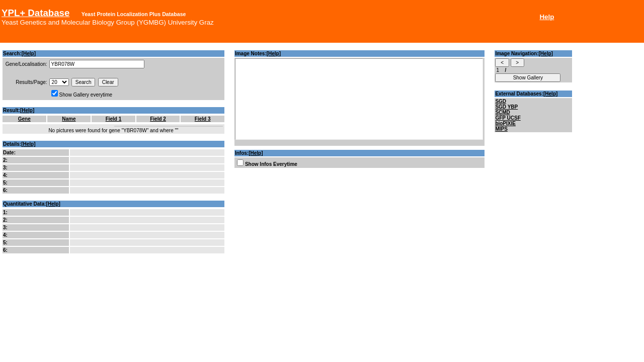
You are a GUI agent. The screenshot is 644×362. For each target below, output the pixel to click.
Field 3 (203, 119)
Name (69, 119)
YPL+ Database (35, 13)
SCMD (502, 112)
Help (547, 17)
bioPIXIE (505, 123)
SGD (501, 101)
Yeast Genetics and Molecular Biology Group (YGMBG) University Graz (108, 22)
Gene (24, 119)
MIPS (501, 129)
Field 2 (158, 119)
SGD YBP (506, 107)
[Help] (29, 54)
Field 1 (114, 119)
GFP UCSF (508, 118)
